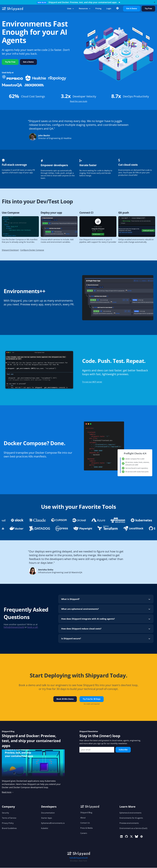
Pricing (98, 8)
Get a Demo (28, 62)
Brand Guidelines (9, 828)
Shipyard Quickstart (10, 250)
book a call (33, 628)
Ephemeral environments (130, 813)
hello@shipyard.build (14, 628)
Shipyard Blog (86, 813)
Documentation (48, 813)
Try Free (148, 8)
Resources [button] (85, 8)
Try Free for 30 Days (92, 699)
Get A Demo (132, 8)
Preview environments (129, 823)
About (83, 818)
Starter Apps (47, 818)
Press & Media (86, 828)
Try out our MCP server (92, 382)
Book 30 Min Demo (65, 699)
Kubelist (45, 828)
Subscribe (123, 750)
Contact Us (85, 823)
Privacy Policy (8, 823)
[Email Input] (97, 750)
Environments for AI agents (131, 818)
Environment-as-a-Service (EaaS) (133, 828)
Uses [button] (70, 8)
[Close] (154, 2)
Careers (84, 833)
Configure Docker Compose (32, 250)
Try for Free (10, 62)
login (109, 8)
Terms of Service (9, 818)
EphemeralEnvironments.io (53, 823)
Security (5, 813)
